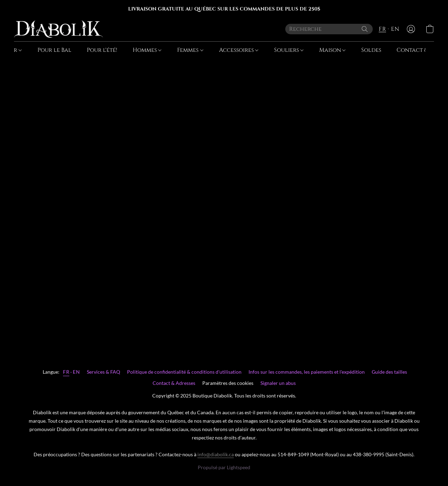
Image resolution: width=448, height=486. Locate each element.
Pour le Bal (54, 50)
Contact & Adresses (174, 383)
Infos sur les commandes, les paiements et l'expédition (307, 372)
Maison (332, 50)
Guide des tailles (389, 372)
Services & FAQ (103, 372)
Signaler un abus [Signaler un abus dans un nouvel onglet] (278, 383)
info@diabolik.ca (216, 454)
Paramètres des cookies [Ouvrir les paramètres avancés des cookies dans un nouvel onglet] (228, 383)
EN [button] (395, 29)
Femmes (190, 50)
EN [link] (76, 372)
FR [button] (382, 29)
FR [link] (66, 372)
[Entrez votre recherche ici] (329, 29)
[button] (58, 29)
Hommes (147, 50)
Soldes (371, 50)
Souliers (289, 50)
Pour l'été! (102, 50)
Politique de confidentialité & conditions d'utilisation (184, 372)
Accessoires (239, 50)
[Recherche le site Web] (365, 29)
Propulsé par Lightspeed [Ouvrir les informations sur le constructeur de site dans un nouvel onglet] (224, 467)
